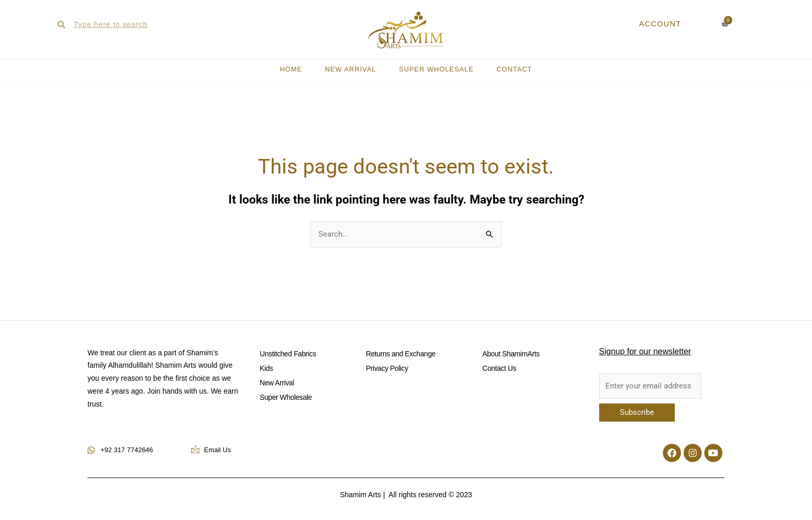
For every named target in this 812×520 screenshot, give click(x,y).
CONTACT (514, 69)
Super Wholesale (436, 69)
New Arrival (350, 69)
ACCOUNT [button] (660, 24)
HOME (291, 69)
